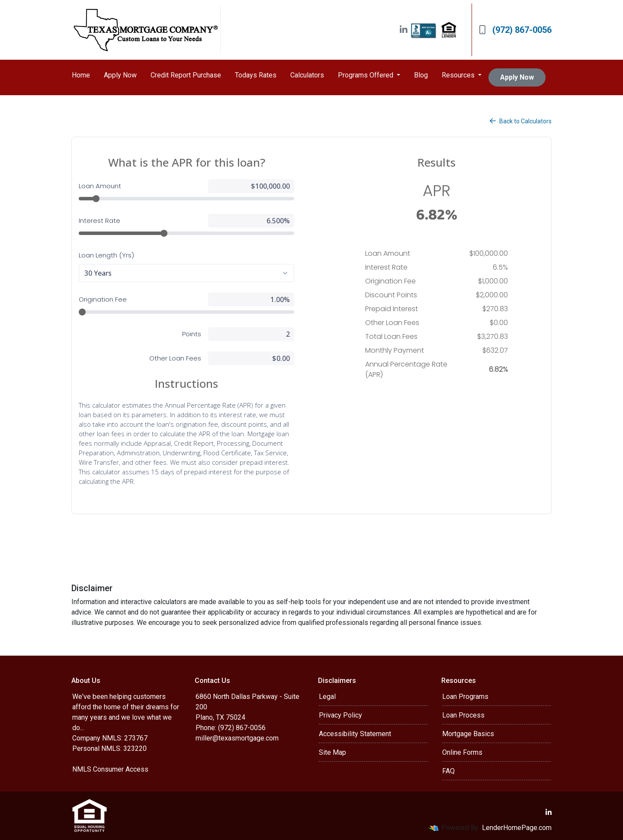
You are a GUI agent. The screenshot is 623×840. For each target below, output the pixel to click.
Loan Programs (465, 697)
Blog (421, 75)
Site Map (332, 752)
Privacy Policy (340, 715)
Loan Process (463, 715)
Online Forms (462, 752)
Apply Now (120, 75)
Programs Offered (366, 75)
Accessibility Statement (355, 734)
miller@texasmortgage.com (237, 738)
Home (81, 75)
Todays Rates (256, 75)
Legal (327, 697)
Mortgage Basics (468, 734)
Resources (459, 75)
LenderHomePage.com (517, 828)
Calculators (307, 75)
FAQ (448, 771)
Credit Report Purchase (186, 75)
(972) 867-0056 (515, 30)
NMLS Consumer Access (110, 769)
